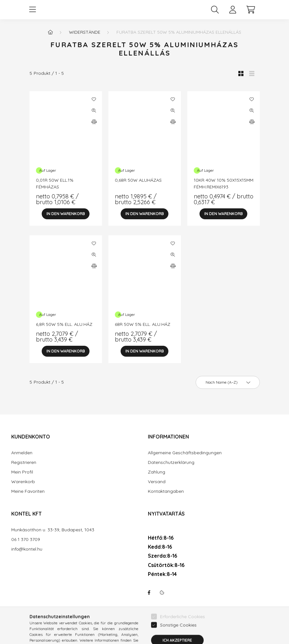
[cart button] (251, 10)
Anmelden (22, 453)
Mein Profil (22, 472)
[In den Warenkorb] (66, 214)
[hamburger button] (33, 10)
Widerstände (85, 32)
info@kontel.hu (27, 549)
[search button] (215, 10)
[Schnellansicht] (94, 110)
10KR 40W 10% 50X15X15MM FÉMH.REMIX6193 (224, 183)
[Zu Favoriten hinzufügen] (94, 99)
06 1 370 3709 (26, 540)
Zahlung (157, 472)
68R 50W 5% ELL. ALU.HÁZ (143, 324)
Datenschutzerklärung (171, 462)
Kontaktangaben (166, 491)
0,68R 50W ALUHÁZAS (138, 180)
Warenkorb (23, 482)
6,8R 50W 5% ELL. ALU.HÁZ (64, 324)
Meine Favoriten (28, 491)
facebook (149, 593)
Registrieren (24, 462)
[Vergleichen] (94, 122)
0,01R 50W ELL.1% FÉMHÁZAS (55, 183)
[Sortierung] (228, 382)
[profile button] (233, 10)
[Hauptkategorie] (50, 32)
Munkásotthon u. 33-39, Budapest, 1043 (53, 530)
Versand (157, 482)
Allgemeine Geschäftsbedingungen (185, 453)
